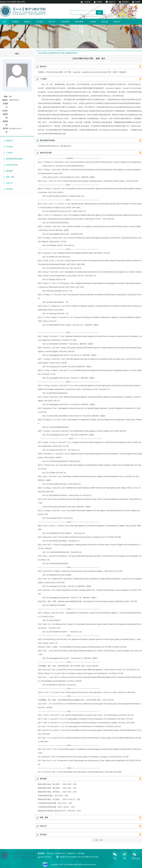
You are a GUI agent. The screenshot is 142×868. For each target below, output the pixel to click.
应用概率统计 (71, 853)
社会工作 (9, 183)
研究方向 (9, 141)
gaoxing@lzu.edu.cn (15, 128)
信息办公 (112, 2)
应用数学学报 (60, 853)
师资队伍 (27, 22)
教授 (10, 96)
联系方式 (117, 22)
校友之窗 (105, 22)
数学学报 (50, 853)
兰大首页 (87, 2)
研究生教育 (79, 22)
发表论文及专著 (12, 165)
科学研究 (40, 22)
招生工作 (52, 22)
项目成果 (9, 171)
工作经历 (9, 153)
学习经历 (9, 147)
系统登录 (125, 2)
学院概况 (15, 22)
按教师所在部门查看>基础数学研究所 (64, 53)
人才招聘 (92, 22)
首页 (4, 22)
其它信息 (9, 189)
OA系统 (99, 2)
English (138, 2)
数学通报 (81, 853)
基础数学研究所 (14, 100)
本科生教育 (65, 22)
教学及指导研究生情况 (14, 159)
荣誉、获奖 (10, 177)
